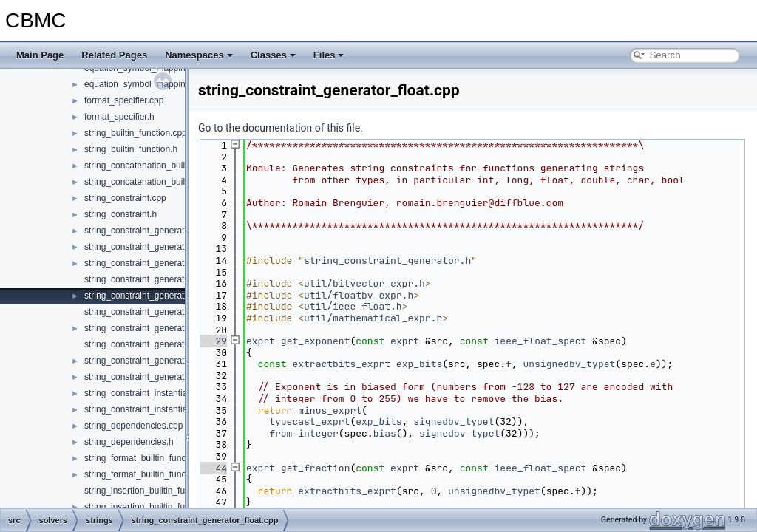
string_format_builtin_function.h (146, 474)
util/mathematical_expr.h (373, 318)
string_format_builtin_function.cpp (150, 458)
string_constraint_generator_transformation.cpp (177, 361)
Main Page (40, 55)
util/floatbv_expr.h (359, 295)
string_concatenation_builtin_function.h (161, 182)
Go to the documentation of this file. (281, 128)
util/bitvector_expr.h (364, 283)
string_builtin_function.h (131, 149)
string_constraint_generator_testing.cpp (162, 344)
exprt (261, 341)
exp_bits (419, 364)
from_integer (304, 433)
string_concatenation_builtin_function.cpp (166, 166)
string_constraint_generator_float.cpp (157, 296)
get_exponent (316, 341)
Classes (273, 55)
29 (213, 341)
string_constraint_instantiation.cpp (151, 393)
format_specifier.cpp (124, 100)
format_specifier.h (119, 117)
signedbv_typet (454, 422)
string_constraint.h (120, 214)
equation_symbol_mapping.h (141, 84)
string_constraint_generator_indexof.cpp (163, 312)
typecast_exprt (309, 422)
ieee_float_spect (541, 341)
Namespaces (199, 55)
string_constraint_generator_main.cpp (159, 328)
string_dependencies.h (129, 442)
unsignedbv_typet (570, 364)
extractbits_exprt (341, 364)
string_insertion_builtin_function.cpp (155, 491)
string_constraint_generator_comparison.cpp (172, 263)
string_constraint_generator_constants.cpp (168, 279)
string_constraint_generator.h (142, 231)
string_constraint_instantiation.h (147, 409)
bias (385, 433)
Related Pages (114, 55)
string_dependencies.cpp (133, 426)
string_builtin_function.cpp (136, 133)
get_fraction (316, 468)
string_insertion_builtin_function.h (150, 507)
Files (329, 55)
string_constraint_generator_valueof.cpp (163, 377)
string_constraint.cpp (125, 198)
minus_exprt (330, 410)
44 (213, 468)
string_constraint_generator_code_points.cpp (173, 247)
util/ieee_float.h (353, 306)
